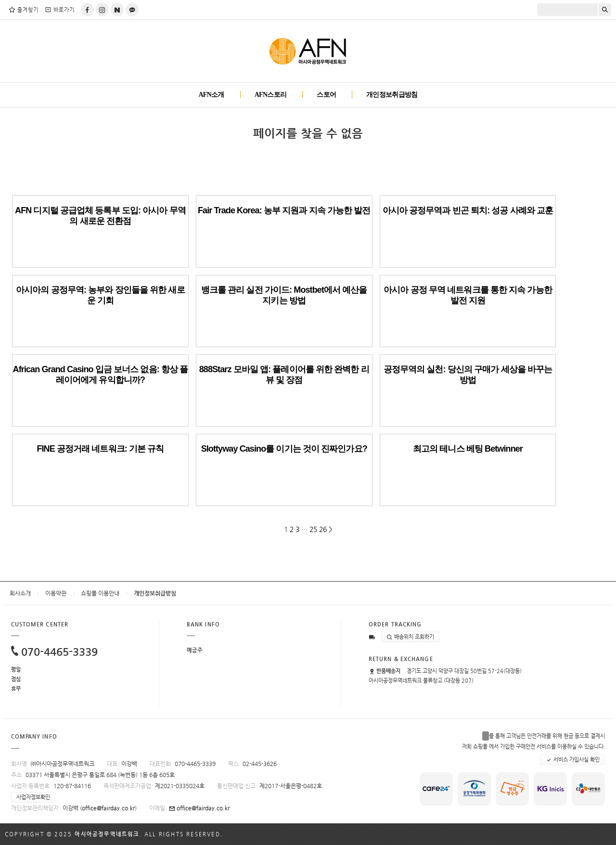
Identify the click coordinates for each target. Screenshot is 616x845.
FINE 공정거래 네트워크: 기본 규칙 (100, 449)
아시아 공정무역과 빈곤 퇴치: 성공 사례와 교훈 (468, 210)
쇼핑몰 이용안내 (100, 593)
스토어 (326, 95)
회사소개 (20, 593)
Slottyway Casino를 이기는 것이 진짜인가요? (284, 449)
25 (313, 529)
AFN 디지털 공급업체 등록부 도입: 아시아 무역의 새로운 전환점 (100, 216)
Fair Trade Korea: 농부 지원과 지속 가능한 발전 (284, 210)
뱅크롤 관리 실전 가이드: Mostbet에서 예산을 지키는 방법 (284, 295)
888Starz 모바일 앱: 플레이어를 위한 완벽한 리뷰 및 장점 (284, 375)
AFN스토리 (271, 95)
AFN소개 (211, 95)
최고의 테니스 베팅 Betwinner (468, 449)
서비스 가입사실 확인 (573, 760)
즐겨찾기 (23, 10)
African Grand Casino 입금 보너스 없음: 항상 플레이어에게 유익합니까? (101, 375)
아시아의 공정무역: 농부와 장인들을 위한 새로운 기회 (100, 295)
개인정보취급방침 (392, 95)
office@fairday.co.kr (108, 808)
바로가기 (59, 10)
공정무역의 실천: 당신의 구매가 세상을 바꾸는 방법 (468, 375)
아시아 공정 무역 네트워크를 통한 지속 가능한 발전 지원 (468, 295)
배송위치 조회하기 (410, 637)
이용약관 (56, 593)
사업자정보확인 (33, 797)
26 (323, 529)
